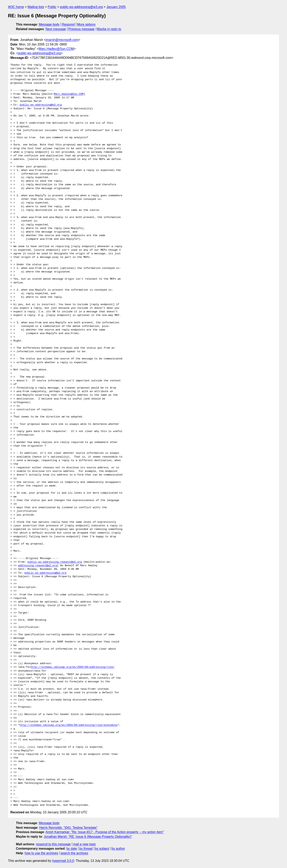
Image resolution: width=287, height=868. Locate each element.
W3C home (16, 7)
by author (118, 849)
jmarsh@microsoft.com (62, 40)
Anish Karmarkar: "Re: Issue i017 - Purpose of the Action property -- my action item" (105, 832)
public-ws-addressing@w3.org (81, 7)
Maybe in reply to (109, 29)
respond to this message (53, 844)
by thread (86, 849)
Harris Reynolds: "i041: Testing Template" (68, 828)
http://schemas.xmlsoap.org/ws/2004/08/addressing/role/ (72, 667)
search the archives (74, 853)
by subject (102, 849)
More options (86, 24)
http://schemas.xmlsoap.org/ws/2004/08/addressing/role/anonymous (69, 725)
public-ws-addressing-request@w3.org (55, 562)
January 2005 (116, 7)
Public (52, 7)
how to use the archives (41, 853)
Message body (49, 24)
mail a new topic (85, 844)
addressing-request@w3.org (38, 566)
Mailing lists (36, 7)
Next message (56, 29)
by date (72, 849)
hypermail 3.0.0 (63, 861)
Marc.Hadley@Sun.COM (56, 49)
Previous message (82, 29)
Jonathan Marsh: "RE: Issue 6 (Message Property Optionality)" (88, 837)
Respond (68, 24)
